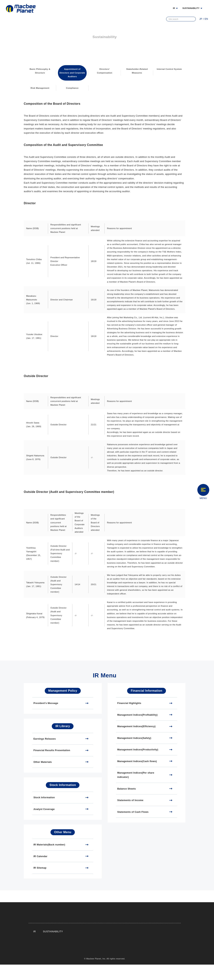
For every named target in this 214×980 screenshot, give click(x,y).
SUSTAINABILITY (191, 8)
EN (206, 19)
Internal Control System (169, 71)
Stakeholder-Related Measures (137, 71)
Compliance (72, 88)
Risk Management (40, 88)
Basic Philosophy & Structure (40, 71)
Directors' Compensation (105, 71)
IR (34, 947)
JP (201, 19)
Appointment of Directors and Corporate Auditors (72, 73)
